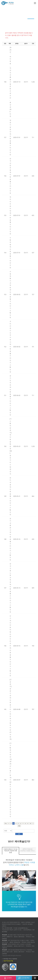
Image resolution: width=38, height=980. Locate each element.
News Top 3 (17, 17)
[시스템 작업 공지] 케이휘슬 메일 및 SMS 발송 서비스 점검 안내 (11, 446)
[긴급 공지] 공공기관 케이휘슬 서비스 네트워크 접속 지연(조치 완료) (11, 709)
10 (30, 823)
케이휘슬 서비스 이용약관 (10, 959)
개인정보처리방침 (8, 961)
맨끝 (19, 826)
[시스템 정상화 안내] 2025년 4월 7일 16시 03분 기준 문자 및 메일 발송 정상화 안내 (11, 780)
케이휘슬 (7, 3)
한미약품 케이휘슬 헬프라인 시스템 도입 (10, 496)
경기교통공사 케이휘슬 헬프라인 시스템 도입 (10, 539)
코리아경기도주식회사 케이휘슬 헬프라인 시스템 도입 (10, 347)
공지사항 (31, 21)
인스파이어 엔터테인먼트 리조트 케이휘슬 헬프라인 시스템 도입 (10, 646)
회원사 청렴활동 (28, 17)
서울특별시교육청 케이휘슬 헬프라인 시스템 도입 (10, 294)
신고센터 (8, 977)
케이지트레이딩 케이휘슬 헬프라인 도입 (10, 215)
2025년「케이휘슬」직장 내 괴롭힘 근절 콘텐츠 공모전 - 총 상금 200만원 (10, 82)
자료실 (19, 25)
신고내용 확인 (24, 977)
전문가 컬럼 (8, 21)
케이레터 (8, 17)
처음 (6, 823)
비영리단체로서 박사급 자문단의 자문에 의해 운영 (10, 851)
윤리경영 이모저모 (20, 21)
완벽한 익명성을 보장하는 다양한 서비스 (28, 850)
